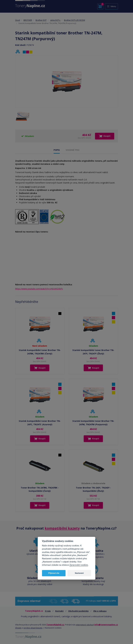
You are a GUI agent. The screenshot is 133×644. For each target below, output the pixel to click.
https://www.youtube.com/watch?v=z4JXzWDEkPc (39, 289)
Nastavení (79, 573)
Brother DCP (41, 20)
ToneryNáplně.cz (55, 625)
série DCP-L (55, 20)
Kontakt (59, 611)
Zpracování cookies (79, 565)
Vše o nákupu (100, 611)
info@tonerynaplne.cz (106, 625)
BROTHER (28, 20)
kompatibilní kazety (62, 528)
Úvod (18, 20)
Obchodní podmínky (78, 611)
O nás (48, 611)
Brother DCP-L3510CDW (75, 20)
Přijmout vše (54, 573)
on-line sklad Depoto (33, 628)
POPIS (57, 150)
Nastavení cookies (53, 628)
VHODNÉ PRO (73, 150)
